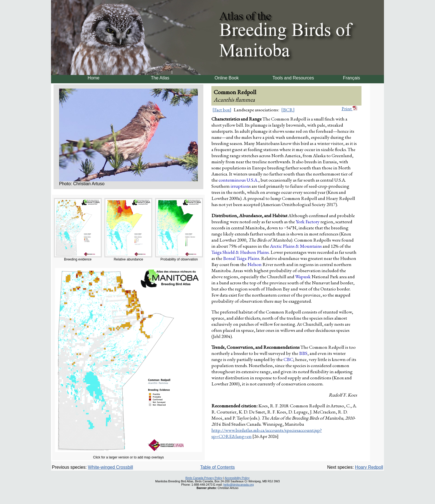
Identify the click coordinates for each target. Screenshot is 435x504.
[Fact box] (222, 110)
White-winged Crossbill (111, 467)
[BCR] (288, 110)
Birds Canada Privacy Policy (204, 478)
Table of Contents (218, 467)
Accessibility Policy (237, 478)
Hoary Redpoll (369, 467)
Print (349, 109)
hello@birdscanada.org (239, 485)
